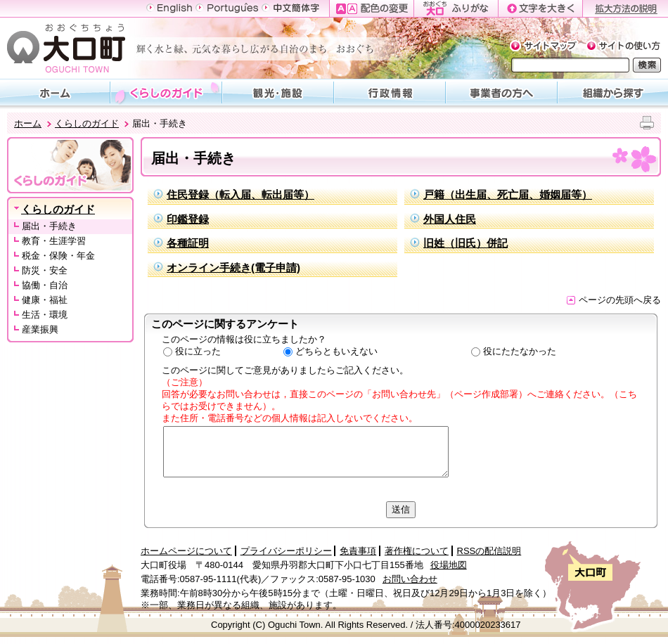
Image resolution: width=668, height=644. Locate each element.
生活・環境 (45, 315)
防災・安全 (45, 270)
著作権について (417, 551)
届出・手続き (49, 226)
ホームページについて (186, 551)
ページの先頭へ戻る (614, 300)
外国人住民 (450, 219)
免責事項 (358, 551)
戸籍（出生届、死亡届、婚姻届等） (508, 194)
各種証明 (188, 243)
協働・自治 (45, 285)
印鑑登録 (188, 219)
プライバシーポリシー (286, 551)
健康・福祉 (45, 300)
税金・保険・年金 (58, 256)
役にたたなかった (520, 351)
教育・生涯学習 (54, 241)
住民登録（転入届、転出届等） (240, 194)
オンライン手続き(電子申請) (233, 268)
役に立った (198, 351)
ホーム (28, 123)
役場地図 (449, 565)
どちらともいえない (336, 351)
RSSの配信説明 (489, 551)
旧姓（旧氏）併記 (465, 243)
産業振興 (40, 329)
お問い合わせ (410, 579)
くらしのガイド (87, 123)
